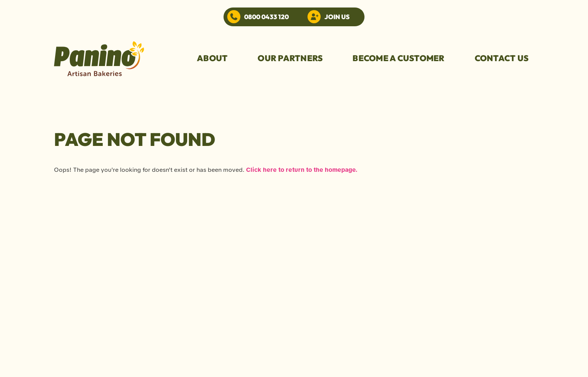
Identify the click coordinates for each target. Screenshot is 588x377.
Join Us (337, 17)
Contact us (502, 58)
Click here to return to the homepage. (302, 170)
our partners (290, 58)
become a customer (398, 58)
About (212, 58)
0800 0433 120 (266, 17)
